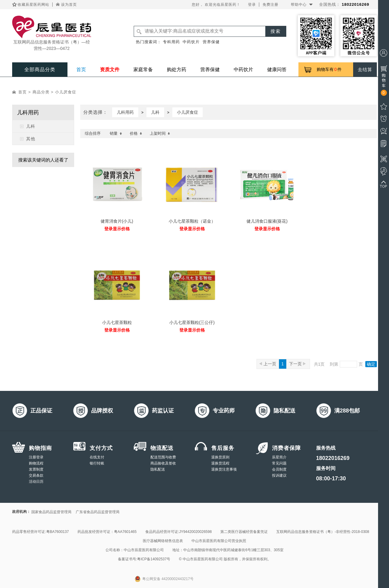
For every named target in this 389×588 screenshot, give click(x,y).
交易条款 (36, 475)
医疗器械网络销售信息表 (163, 541)
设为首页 (69, 5)
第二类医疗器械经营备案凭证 (244, 532)
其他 (31, 139)
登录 (252, 5)
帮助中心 (299, 5)
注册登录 (36, 457)
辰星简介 (279, 457)
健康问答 (277, 70)
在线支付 (97, 457)
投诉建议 (279, 475)
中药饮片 (191, 42)
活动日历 (36, 482)
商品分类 (41, 92)
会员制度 (279, 469)
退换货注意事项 (224, 469)
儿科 (31, 126)
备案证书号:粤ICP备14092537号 (144, 559)
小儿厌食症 (66, 92)
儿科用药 (125, 112)
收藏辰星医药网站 (33, 5)
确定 (371, 364)
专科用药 (171, 42)
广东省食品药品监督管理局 (98, 512)
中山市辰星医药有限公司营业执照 (219, 541)
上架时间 (160, 133)
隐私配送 (158, 469)
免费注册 (270, 5)
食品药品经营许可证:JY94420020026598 (179, 532)
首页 (81, 70)
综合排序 (93, 133)
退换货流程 (220, 463)
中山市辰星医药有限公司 (144, 550)
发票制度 (36, 469)
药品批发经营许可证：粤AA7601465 (107, 532)
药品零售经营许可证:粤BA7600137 (40, 532)
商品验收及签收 (163, 463)
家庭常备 (143, 70)
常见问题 (279, 463)
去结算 (365, 70)
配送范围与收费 (163, 457)
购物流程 (36, 463)
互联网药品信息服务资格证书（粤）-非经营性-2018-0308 (323, 532)
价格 (136, 133)
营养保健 (211, 42)
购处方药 (177, 70)
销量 (116, 133)
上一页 (268, 364)
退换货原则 (220, 457)
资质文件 (110, 70)
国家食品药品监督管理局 (51, 512)
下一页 (297, 364)
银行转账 (97, 463)
